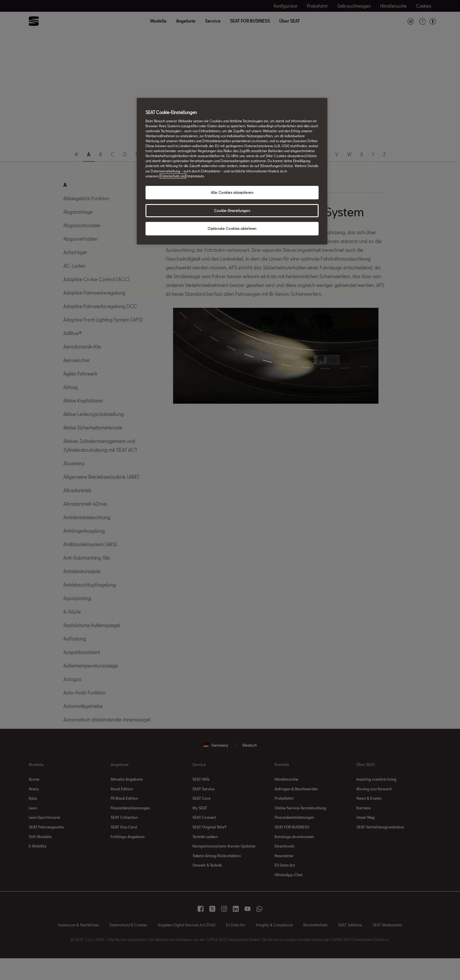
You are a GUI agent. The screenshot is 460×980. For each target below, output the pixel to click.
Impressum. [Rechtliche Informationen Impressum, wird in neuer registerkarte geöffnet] (196, 176)
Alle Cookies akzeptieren (232, 192)
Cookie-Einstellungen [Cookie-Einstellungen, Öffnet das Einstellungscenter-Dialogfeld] (232, 211)
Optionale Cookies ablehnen (232, 229)
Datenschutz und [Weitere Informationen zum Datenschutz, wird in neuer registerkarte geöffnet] (173, 176)
